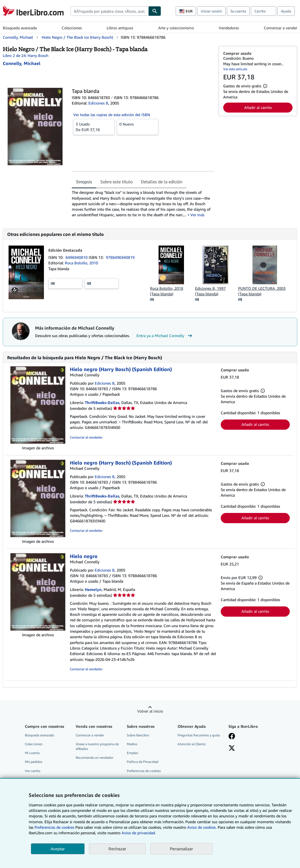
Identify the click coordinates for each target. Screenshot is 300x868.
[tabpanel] (143, 204)
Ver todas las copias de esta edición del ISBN (112, 115)
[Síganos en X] (232, 749)
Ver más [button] (197, 215)
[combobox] (109, 11)
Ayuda (286, 11)
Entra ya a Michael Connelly (165, 336)
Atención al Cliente (192, 744)
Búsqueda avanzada (20, 28)
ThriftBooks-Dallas (102, 402)
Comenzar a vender (281, 28)
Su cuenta (238, 11)
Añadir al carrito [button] (258, 107)
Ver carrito (33, 771)
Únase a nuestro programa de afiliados (97, 746)
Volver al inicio (150, 711)
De (94, 127)
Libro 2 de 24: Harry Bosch (26, 55)
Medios (132, 744)
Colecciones (72, 28)
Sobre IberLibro (138, 735)
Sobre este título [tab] (116, 182)
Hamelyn (93, 589)
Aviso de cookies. (202, 827)
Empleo (132, 753)
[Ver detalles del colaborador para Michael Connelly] (22, 63)
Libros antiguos (120, 28)
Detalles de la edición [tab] (162, 182)
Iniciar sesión (211, 11)
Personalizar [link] (181, 849)
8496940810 (77, 257)
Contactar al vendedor (86, 437)
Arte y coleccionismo (176, 28)
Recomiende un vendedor (94, 758)
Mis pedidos (34, 762)
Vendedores (229, 28)
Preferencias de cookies (54, 827)
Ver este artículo (235, 69)
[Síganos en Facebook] (232, 737)
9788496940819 (120, 257)
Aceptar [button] (58, 849)
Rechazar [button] (117, 849)
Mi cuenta (32, 753)
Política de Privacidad (143, 762)
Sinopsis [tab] (84, 182)
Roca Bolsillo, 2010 (81, 263)
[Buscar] (155, 11)
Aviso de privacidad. (139, 833)
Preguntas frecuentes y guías (199, 735)
